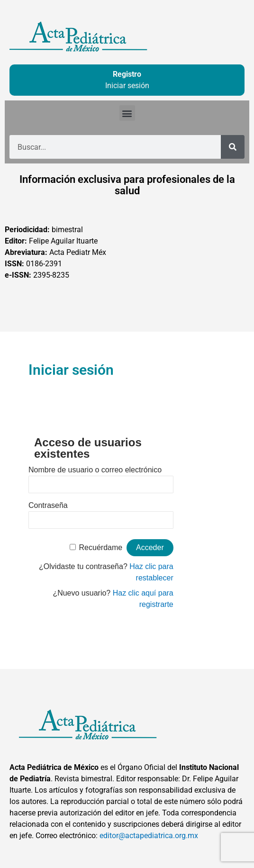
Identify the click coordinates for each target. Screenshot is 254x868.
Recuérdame (101, 547)
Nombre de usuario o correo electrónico (95, 470)
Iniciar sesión (127, 86)
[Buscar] (233, 147)
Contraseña (48, 505)
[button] (127, 113)
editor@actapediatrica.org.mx (149, 836)
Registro (127, 74)
